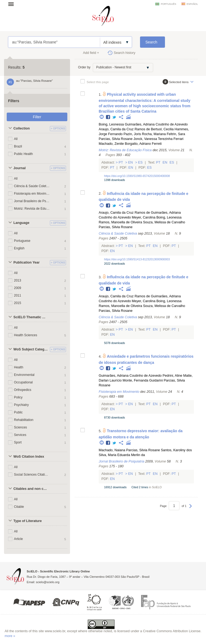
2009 (18, 288)
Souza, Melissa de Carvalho (164, 222)
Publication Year (27, 262)
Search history (125, 53)
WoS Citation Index (29, 457)
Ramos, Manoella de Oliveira (120, 222)
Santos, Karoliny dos (176, 450)
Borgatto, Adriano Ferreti (143, 144)
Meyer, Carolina (144, 217)
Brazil (18, 146)
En (130, 162)
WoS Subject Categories (31, 349)
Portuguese (22, 241)
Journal (20, 168)
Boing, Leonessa (111, 124)
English (19, 248)
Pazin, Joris (132, 134)
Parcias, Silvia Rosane (116, 139)
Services (20, 435)
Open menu (13, 4)
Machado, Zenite (111, 144)
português (168, 4)
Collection (22, 128)
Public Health (23, 154)
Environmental (24, 375)
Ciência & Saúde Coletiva (32, 186)
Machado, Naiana (112, 450)
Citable (19, 507)
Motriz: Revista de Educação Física (32, 209)
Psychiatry (21, 405)
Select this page (98, 82)
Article (18, 539)
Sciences (21, 427)
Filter (37, 117)
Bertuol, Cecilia (162, 129)
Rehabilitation (24, 420)
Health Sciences (26, 335)
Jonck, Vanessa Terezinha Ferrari (158, 139)
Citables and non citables (31, 489)
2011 (18, 295)
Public (18, 412)
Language (21, 223)
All (16, 139)
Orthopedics (23, 390)
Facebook (108, 117)
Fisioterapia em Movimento (32, 194)
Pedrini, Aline (172, 376)
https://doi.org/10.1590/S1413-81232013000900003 (137, 259)
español (192, 4)
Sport (18, 442)
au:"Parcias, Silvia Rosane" (54, 42)
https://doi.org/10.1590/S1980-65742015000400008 (137, 176)
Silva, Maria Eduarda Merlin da (122, 455)
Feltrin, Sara (176, 134)
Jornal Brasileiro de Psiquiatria (32, 201)
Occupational (23, 382)
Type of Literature (27, 521)
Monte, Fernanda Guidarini (143, 380)
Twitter (114, 117)
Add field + (91, 53)
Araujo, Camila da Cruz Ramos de (124, 129)
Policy (18, 397)
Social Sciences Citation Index (32, 475)
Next (191, 509)
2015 (18, 303)
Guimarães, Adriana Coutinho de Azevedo (156, 124)
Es (140, 162)
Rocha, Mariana (154, 134)
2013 (18, 280)
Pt (121, 162)
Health (19, 367)
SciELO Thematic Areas (31, 317)
